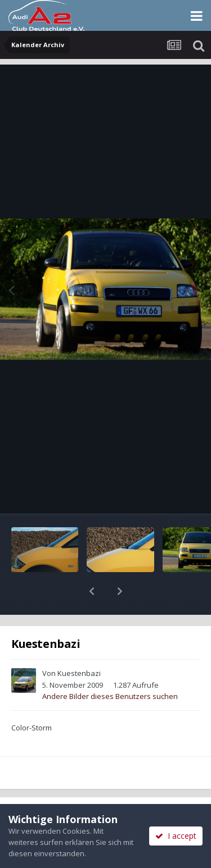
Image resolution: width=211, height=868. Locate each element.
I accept (176, 836)
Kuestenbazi (79, 644)
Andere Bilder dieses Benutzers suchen (110, 667)
